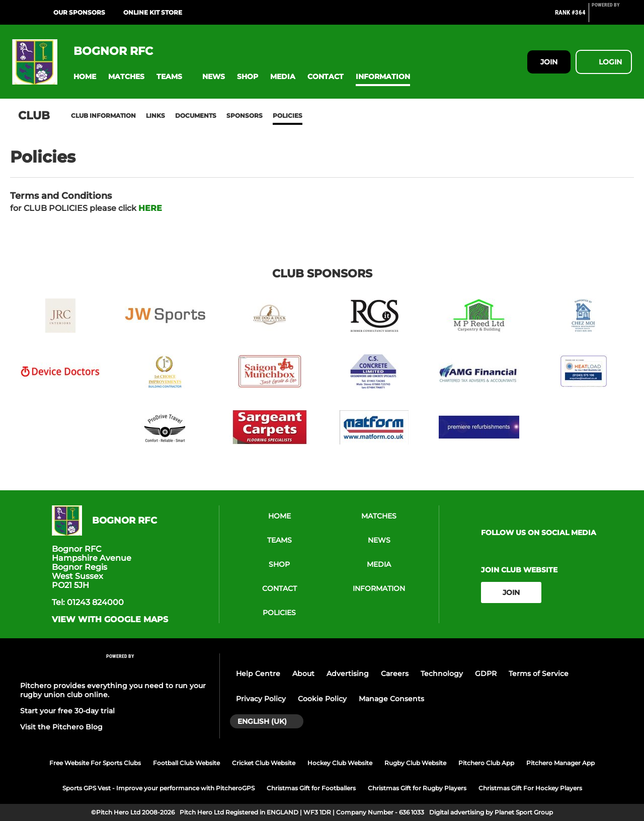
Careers (395, 674)
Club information (103, 116)
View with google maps (110, 620)
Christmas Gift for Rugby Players (417, 788)
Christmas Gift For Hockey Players (530, 788)
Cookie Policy (322, 699)
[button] (85, 77)
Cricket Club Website (264, 763)
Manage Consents (391, 699)
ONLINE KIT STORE (153, 12)
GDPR (486, 674)
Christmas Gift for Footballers (311, 788)
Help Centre (258, 674)
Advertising (348, 674)
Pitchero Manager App (560, 763)
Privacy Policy (261, 699)
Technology (442, 674)
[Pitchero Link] (612, 17)
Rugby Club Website (415, 763)
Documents (196, 116)
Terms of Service (539, 674)
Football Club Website (186, 763)
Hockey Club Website (340, 763)
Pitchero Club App (486, 763)
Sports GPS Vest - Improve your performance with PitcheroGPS (158, 788)
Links (155, 116)
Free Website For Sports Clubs (95, 763)
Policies (288, 116)
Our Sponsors (79, 12)
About (303, 674)
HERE (150, 208)
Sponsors (245, 116)
